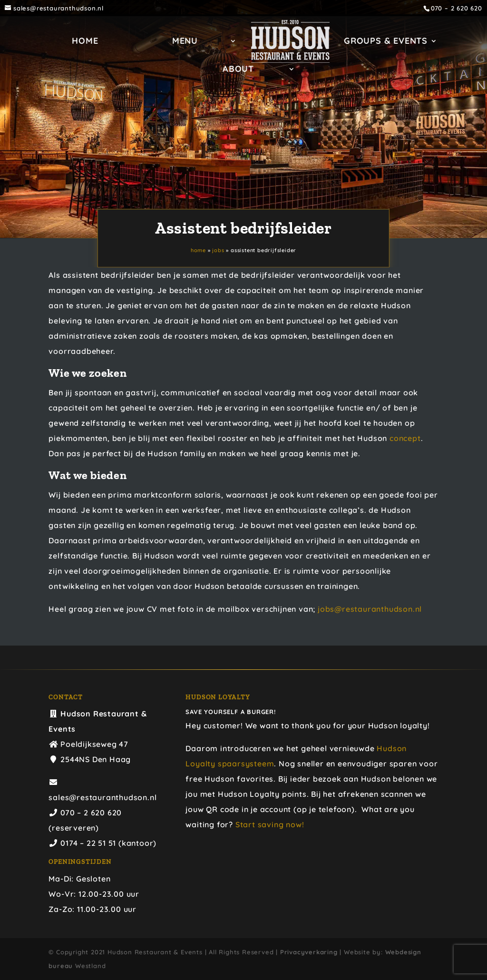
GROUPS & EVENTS (386, 42)
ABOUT (238, 70)
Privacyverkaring (309, 952)
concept (405, 438)
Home (85, 42)
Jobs (218, 251)
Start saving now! (270, 824)
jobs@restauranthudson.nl (370, 609)
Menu (185, 42)
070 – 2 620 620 (457, 8)
